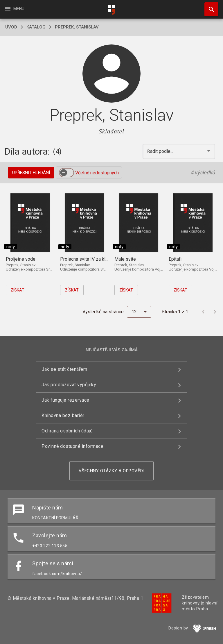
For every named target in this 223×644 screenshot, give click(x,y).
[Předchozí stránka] (203, 312)
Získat (18, 290)
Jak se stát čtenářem (64, 369)
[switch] (66, 173)
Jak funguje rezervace (65, 400)
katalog (36, 27)
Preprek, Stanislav (77, 27)
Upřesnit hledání (31, 173)
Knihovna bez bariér (63, 415)
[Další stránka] (215, 312)
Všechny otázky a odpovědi (112, 471)
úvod (11, 27)
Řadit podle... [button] (161, 151)
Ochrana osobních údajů (67, 431)
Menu (14, 9)
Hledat (209, 6)
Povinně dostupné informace (72, 446)
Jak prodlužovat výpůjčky (69, 385)
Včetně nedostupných (97, 173)
